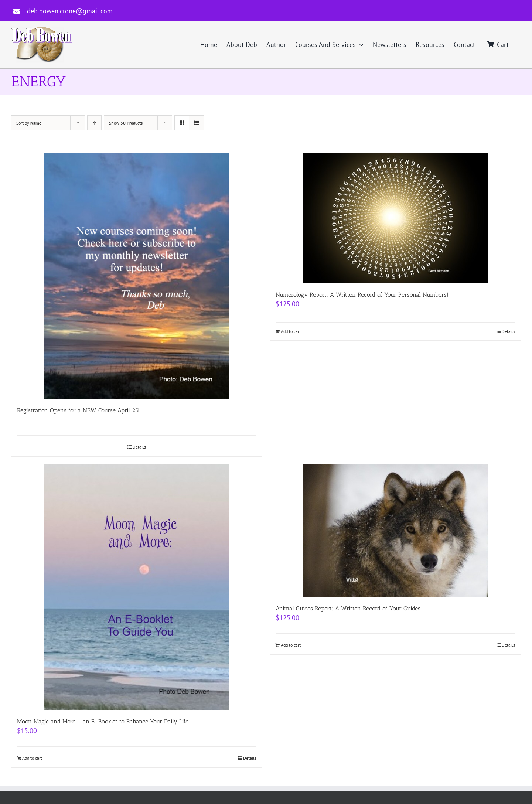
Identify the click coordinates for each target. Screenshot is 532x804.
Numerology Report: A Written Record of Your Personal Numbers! (362, 295)
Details (139, 447)
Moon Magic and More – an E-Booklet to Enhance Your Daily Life (103, 721)
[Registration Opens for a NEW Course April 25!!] (137, 276)
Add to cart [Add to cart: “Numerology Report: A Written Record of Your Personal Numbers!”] (291, 331)
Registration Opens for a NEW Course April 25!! (79, 410)
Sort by (29, 123)
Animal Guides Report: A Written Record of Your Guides (348, 608)
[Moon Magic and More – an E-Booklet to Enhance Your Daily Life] (137, 587)
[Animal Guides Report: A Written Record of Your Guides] (395, 531)
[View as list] (196, 123)
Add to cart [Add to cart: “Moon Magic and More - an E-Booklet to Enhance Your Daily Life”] (32, 758)
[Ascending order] (94, 123)
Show (126, 123)
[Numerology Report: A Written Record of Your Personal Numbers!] (395, 218)
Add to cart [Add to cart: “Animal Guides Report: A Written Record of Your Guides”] (291, 645)
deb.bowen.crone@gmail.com (70, 11)
